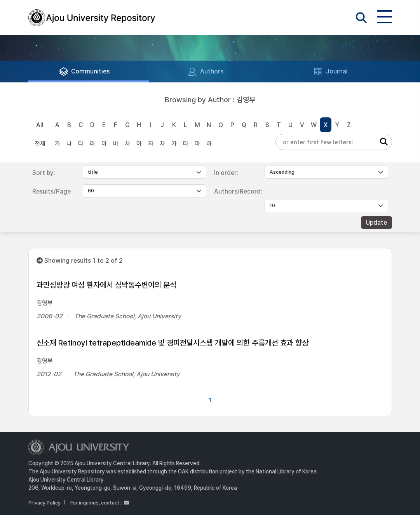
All (40, 125)
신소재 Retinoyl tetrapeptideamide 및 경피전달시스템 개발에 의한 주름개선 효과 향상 (173, 343)
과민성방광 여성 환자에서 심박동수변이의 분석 (106, 285)
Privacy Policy (44, 503)
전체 (40, 144)
